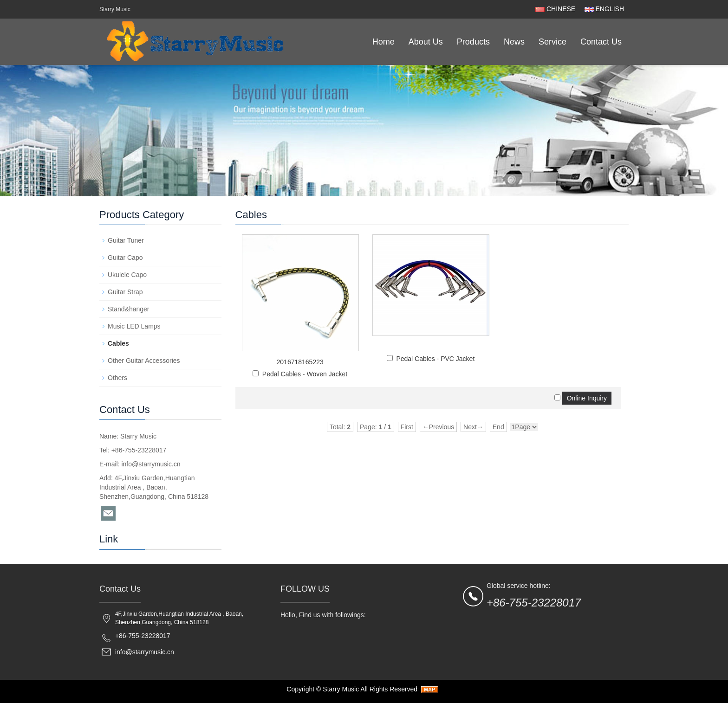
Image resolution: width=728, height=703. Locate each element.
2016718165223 (300, 362)
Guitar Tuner (126, 240)
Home (383, 42)
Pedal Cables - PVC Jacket (435, 373)
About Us (426, 42)
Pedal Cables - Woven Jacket (305, 374)
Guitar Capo (125, 258)
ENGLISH (603, 9)
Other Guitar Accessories (144, 361)
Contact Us (601, 42)
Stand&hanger (129, 309)
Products (473, 42)
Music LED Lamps (134, 326)
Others (117, 378)
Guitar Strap (125, 292)
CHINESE (555, 9)
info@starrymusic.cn (151, 464)
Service (552, 42)
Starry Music (341, 689)
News (514, 42)
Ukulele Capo (127, 275)
